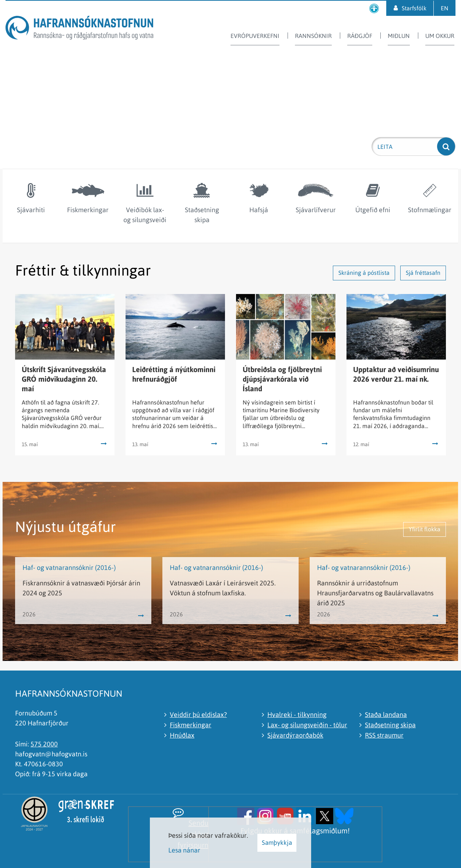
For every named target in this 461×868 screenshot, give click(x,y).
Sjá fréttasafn (423, 273)
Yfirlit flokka (425, 529)
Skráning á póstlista (364, 273)
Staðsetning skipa (390, 725)
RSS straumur (384, 735)
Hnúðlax (182, 735)
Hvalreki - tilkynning (297, 715)
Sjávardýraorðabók (295, 735)
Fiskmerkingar (191, 725)
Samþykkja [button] (277, 843)
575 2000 (44, 744)
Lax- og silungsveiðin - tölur (307, 725)
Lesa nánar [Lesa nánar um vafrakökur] (184, 850)
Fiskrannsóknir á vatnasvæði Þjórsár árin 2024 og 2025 (81, 588)
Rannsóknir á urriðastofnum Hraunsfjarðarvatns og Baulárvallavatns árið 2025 (375, 593)
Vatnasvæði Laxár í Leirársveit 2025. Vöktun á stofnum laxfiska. (223, 588)
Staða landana (386, 715)
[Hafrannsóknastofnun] (79, 29)
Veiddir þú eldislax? (198, 715)
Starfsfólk (414, 8)
